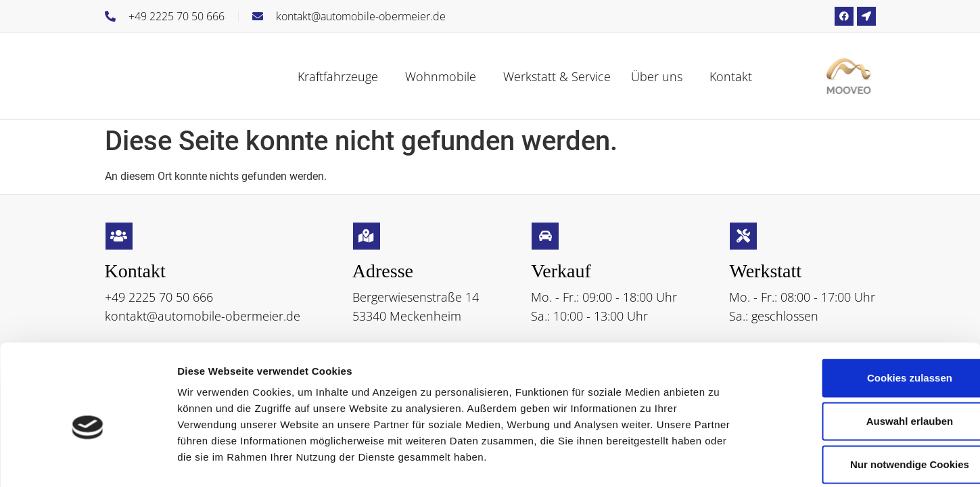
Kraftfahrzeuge (338, 76)
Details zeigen (719, 460)
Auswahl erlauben (867, 355)
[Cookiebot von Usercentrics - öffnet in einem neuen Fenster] (88, 461)
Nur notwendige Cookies (867, 398)
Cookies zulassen (867, 311)
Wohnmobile (441, 76)
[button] (341, 76)
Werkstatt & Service (557, 76)
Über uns (657, 76)
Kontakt (731, 76)
